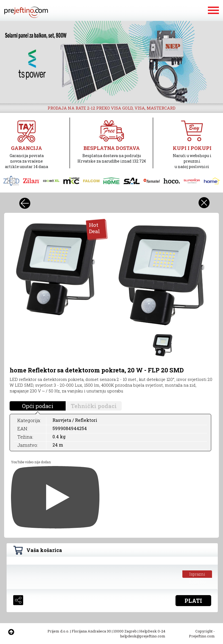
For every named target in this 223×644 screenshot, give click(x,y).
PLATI (193, 601)
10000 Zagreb (125, 631)
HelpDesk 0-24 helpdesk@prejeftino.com (143, 634)
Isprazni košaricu (197, 575)
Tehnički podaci (94, 406)
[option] (112, 62)
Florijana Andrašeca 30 (91, 631)
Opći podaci (38, 406)
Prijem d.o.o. (58, 631)
